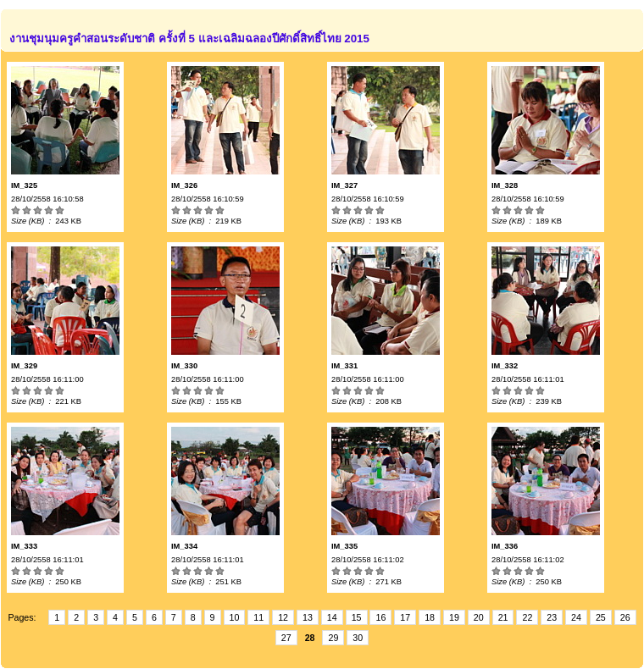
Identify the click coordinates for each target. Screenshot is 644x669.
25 (601, 617)
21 (503, 617)
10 (235, 617)
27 (286, 638)
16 (380, 617)
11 (258, 617)
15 (357, 617)
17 (405, 617)
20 (479, 617)
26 (625, 617)
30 (358, 638)
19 (454, 617)
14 (332, 617)
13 (308, 617)
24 (576, 617)
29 (333, 638)
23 (552, 617)
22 (527, 617)
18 (430, 617)
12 (283, 617)
